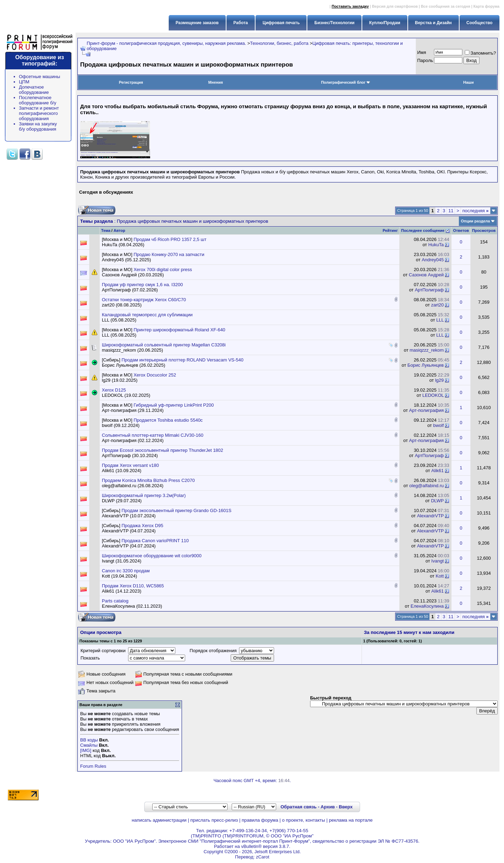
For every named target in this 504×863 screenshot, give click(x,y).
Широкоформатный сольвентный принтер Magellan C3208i (164, 345)
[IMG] (86, 750)
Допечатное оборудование (34, 90)
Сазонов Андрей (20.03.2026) (133, 275)
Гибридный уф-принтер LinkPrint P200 (174, 405)
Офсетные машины (40, 77)
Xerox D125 (114, 390)
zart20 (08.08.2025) (122, 305)
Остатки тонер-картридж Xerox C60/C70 (144, 300)
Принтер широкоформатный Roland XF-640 (180, 330)
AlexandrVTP (430, 516)
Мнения (216, 82)
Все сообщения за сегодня (445, 6)
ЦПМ (24, 82)
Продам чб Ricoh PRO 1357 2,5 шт (170, 239)
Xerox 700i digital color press (163, 270)
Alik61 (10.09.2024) (122, 471)
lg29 (439, 380)
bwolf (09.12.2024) (121, 425)
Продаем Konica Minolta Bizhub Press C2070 (148, 480)
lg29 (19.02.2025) (120, 380)
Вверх (346, 807)
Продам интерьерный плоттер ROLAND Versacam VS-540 (182, 360)
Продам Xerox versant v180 (130, 465)
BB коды (89, 740)
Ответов (461, 230)
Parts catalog (115, 601)
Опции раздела (475, 221)
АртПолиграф (429, 290)
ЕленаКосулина (427, 606)
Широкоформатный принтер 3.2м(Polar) (144, 495)
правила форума (260, 820)
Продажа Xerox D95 (142, 526)
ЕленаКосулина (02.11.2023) (132, 606)
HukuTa (436, 245)
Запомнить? (480, 53)
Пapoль (425, 60)
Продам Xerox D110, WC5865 (133, 586)
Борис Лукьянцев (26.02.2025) (134, 365)
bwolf (438, 425)
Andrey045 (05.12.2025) (126, 260)
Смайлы (89, 745)
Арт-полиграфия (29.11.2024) (133, 410)
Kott (440, 576)
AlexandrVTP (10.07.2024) (129, 516)
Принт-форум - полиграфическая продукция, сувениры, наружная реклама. (166, 43)
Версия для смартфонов (395, 6)
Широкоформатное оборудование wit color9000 (152, 556)
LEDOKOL (433, 395)
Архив (328, 807)
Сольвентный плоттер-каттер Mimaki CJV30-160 (153, 435)
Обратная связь (298, 807)
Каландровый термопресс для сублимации (147, 315)
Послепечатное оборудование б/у (38, 100)
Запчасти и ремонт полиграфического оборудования (39, 113)
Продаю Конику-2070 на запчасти (169, 254)
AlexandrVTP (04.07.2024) (129, 531)
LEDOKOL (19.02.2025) (126, 395)
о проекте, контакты (304, 820)
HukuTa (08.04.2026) (123, 245)
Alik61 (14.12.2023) (122, 591)
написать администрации (159, 820)
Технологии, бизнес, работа (279, 43)
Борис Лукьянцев (426, 365)
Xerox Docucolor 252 (155, 375)
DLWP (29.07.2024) (122, 501)
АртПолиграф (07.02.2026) (130, 290)
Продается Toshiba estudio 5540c (168, 420)
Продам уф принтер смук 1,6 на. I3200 (142, 285)
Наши (469, 82)
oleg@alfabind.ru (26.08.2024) (133, 486)
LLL (440, 320)
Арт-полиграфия (426, 410)
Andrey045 (433, 260)
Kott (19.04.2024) (119, 576)
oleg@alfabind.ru (426, 486)
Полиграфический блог (346, 82)
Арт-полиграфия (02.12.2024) (133, 440)
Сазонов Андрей (426, 275)
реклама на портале (351, 820)
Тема (106, 230)
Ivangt (437, 561)
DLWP (437, 501)
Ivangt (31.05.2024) (122, 561)
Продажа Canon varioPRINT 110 (155, 541)
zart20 (437, 305)
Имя (422, 52)
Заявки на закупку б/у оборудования (38, 126)
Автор (119, 230)
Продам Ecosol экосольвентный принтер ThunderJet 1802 (163, 450)
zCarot (262, 857)
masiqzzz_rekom (427, 350)
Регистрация (131, 82)
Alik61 (437, 471)
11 (451, 211)
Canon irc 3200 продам (126, 571)
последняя (475, 211)
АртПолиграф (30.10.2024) (130, 455)
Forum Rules (93, 766)
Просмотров (484, 230)
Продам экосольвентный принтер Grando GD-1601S (176, 510)
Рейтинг (390, 230)
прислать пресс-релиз (214, 820)
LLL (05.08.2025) (119, 320)
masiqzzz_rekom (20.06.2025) (132, 350)
